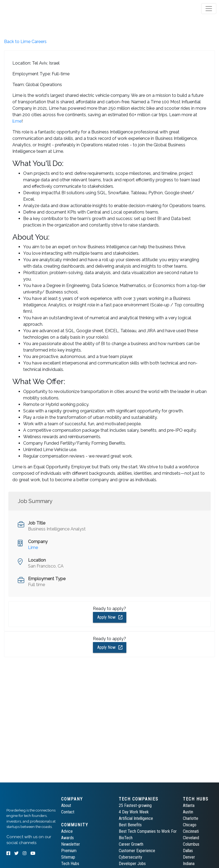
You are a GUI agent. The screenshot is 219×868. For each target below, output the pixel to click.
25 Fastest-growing (135, 805)
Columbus (191, 844)
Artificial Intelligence (136, 818)
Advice (67, 831)
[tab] (25, 9)
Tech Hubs (70, 864)
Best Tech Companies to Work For (148, 831)
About (66, 805)
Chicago (190, 825)
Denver (189, 857)
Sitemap (68, 857)
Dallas (188, 851)
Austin (188, 812)
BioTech (126, 838)
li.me (17, 121)
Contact (68, 812)
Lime (33, 548)
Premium (69, 851)
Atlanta (189, 805)
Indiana (189, 864)
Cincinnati (191, 831)
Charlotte (191, 818)
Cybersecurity (131, 857)
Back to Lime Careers (25, 42)
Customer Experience (137, 851)
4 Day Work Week (134, 812)
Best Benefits (130, 825)
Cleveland (191, 838)
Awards (67, 838)
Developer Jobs (132, 864)
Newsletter (71, 844)
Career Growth (131, 844)
